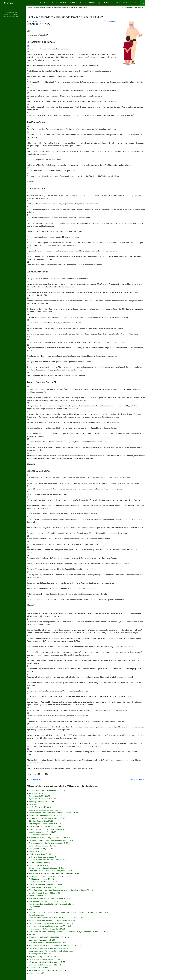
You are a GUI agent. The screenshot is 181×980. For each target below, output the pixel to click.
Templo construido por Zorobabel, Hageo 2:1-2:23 (49, 937)
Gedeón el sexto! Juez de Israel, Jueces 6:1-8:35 (48, 860)
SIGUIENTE (139, 7)
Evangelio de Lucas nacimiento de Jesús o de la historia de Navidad (55, 945)
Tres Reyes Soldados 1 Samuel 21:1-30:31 (45, 884)
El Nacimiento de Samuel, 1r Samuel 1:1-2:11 (47, 868)
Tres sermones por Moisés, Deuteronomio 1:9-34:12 (50, 843)
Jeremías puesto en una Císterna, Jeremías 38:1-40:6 (50, 926)
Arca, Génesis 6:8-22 (37, 793)
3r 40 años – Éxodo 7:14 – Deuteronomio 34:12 (48, 829)
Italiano (63, 3)
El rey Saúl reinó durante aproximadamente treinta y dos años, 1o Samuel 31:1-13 (61, 890)
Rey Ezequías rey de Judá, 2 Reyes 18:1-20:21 (47, 929)
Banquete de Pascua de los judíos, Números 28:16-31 (50, 837)
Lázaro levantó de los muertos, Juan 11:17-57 (47, 962)
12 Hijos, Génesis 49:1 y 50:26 (41, 821)
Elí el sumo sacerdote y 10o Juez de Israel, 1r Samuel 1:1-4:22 (54, 873)
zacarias (32, 934)
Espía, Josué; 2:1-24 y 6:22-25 (41, 848)
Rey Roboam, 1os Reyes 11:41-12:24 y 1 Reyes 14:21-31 (51, 904)
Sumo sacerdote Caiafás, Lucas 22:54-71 (45, 965)
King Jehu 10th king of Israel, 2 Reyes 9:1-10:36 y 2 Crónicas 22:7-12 (56, 918)
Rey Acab (33, 909)
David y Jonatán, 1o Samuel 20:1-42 (43, 887)
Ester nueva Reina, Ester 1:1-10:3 (42, 940)
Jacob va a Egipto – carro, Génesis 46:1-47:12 (47, 818)
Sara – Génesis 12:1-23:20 (39, 796)
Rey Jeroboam (35, 907)
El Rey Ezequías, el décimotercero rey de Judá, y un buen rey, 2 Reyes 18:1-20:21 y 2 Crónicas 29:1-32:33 (70, 912)
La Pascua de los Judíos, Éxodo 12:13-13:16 (46, 826)
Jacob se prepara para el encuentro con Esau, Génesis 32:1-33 (53, 813)
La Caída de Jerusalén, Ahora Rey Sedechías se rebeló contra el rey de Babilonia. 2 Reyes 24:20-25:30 (69, 932)
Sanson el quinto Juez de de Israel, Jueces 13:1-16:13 (50, 876)
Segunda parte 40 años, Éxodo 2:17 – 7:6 (45, 824)
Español (53, 3)
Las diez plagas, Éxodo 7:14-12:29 (42, 832)
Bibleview (8, 3)
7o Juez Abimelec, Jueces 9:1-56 (42, 862)
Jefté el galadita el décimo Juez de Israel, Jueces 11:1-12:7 (52, 871)
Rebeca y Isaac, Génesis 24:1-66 (42, 801)
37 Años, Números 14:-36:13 (41, 835)
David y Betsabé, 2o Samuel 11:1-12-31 (45, 893)
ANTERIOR (129, 7)
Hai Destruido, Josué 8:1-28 (40, 854)
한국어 (82, 3)
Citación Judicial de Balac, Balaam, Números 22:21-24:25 (52, 840)
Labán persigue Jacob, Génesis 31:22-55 (45, 810)
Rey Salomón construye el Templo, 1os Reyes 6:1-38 (49, 901)
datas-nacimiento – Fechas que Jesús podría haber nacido (52, 951)
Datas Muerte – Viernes (39, 967)
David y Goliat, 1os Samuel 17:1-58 (43, 882)
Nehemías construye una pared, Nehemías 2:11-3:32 (50, 943)
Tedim (116, 3)
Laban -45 (33, 804)
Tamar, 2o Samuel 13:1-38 (39, 896)
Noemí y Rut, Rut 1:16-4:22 (40, 865)
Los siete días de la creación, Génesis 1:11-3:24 (48, 790)
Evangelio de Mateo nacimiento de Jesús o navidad (49, 948)
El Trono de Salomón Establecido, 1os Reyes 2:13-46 (50, 898)
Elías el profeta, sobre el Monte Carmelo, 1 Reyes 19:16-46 (52, 920)
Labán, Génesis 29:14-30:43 (40, 807)
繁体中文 (91, 3)
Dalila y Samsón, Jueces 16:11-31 (42, 879)
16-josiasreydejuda (37, 915)
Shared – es (38, 7)
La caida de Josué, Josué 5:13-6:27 (43, 846)
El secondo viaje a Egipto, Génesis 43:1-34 (46, 815)
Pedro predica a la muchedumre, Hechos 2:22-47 (48, 970)
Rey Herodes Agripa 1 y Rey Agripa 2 (44, 956)
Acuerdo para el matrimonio (40, 954)
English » (42, 3)
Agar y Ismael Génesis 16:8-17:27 (42, 799)
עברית (135, 3)
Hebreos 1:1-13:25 (37, 973)
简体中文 (73, 3)
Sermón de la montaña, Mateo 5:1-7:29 (44, 959)
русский (126, 3)
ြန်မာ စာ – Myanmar (104, 3)
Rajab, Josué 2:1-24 (37, 851)
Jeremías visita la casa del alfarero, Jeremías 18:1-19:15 (51, 923)
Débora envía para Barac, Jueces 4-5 (43, 857)
